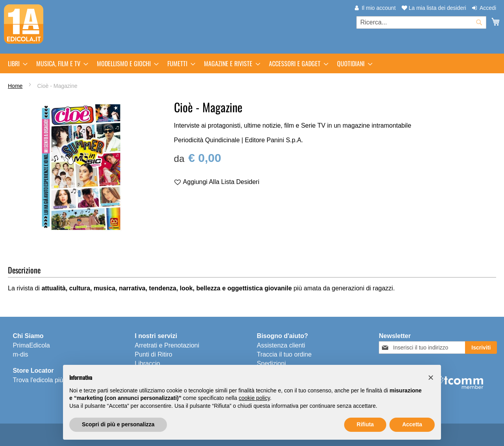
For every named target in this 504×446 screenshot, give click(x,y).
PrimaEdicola (31, 345)
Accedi (488, 8)
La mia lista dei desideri (434, 8)
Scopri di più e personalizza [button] (118, 424)
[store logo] (24, 24)
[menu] (252, 63)
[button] (431, 377)
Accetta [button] (412, 424)
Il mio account (378, 8)
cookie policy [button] (254, 398)
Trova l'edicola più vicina (47, 380)
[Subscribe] (481, 348)
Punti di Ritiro (153, 354)
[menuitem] (15, 63)
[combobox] (421, 22)
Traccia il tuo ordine (284, 354)
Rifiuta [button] (365, 424)
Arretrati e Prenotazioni (167, 345)
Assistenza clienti (281, 345)
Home (15, 86)
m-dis (20, 354)
